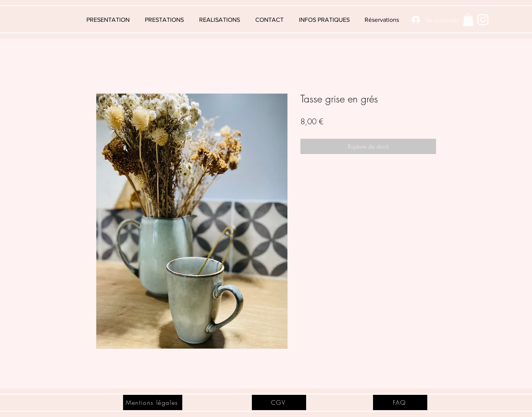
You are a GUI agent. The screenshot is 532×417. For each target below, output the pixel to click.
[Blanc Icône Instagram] (483, 20)
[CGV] (279, 402)
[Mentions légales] (153, 402)
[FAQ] (400, 402)
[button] (324, 20)
